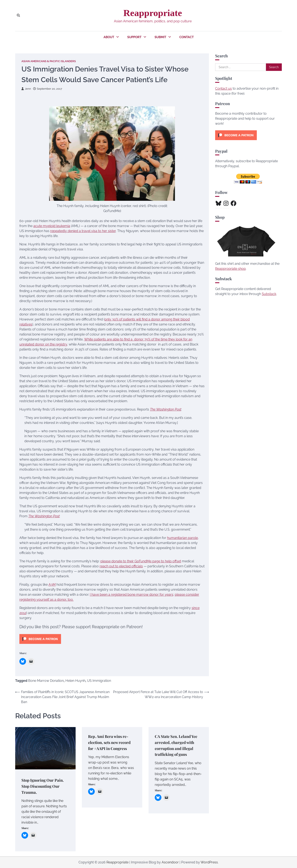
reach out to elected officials (121, 566)
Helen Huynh (75, 681)
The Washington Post (166, 409)
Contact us (223, 89)
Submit (160, 37)
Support (134, 37)
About (109, 37)
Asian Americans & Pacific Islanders (49, 61)
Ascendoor (170, 862)
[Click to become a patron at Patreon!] (40, 645)
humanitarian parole (182, 538)
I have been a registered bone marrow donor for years (132, 595)
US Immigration (99, 681)
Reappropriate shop (230, 269)
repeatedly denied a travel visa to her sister (83, 231)
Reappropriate (153, 13)
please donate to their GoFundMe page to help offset (141, 561)
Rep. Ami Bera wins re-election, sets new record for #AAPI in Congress (111, 742)
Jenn (26, 89)
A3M (52, 585)
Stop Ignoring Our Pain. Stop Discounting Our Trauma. (44, 786)
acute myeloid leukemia (52, 226)
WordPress (209, 862)
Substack (269, 294)
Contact (187, 37)
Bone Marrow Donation (46, 681)
